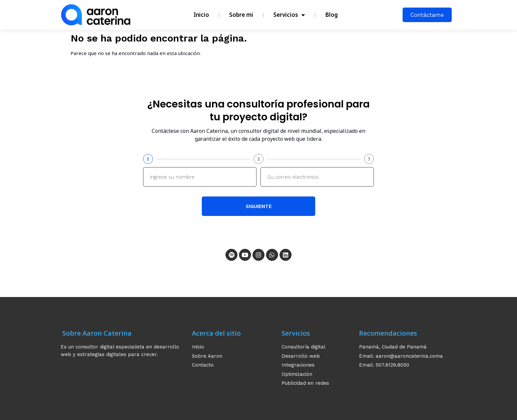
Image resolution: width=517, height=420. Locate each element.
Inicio (201, 15)
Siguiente (259, 206)
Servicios (289, 15)
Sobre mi (241, 15)
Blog (332, 15)
